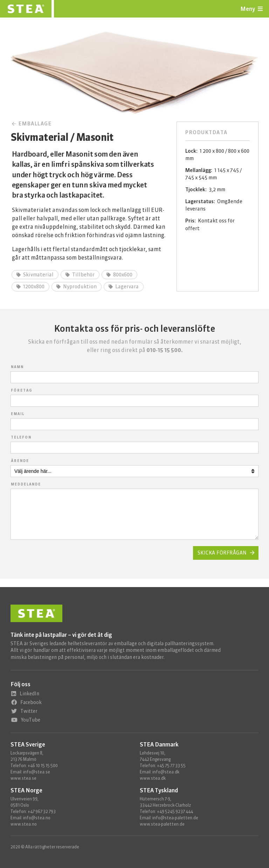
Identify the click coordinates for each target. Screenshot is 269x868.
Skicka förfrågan (222, 561)
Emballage (32, 124)
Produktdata (206, 132)
